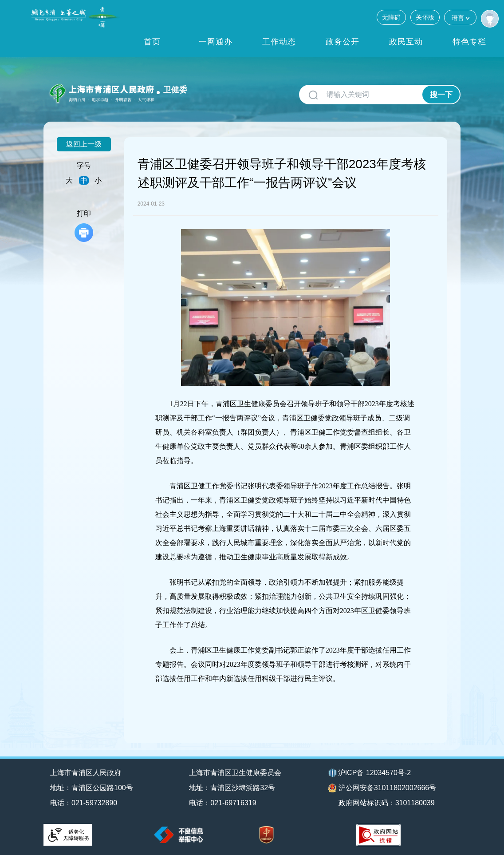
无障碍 (391, 17)
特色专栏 (469, 42)
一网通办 (216, 42)
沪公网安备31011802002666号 (382, 788)
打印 (84, 226)
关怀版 (425, 17)
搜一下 (441, 95)
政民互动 (406, 42)
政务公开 (343, 42)
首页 (152, 42)
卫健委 (175, 90)
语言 (460, 18)
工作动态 (279, 42)
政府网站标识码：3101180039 (387, 803)
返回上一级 (84, 144)
